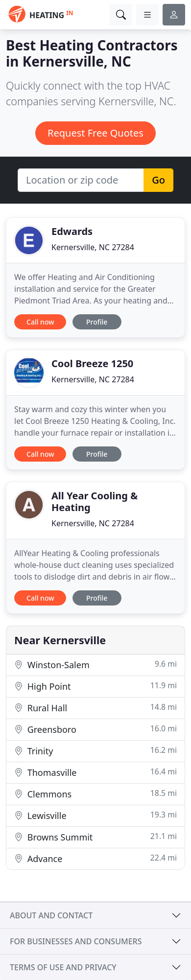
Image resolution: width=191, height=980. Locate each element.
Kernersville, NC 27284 (93, 247)
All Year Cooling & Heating (95, 502)
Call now (40, 322)
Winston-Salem (95, 665)
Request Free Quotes (95, 133)
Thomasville (95, 772)
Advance (95, 858)
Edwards (72, 231)
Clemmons (95, 794)
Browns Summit (95, 837)
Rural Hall (95, 708)
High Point (95, 686)
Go (158, 180)
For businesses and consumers (76, 941)
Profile (97, 322)
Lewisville (95, 815)
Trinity (95, 751)
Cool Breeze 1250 (92, 363)
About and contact (51, 915)
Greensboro (95, 729)
